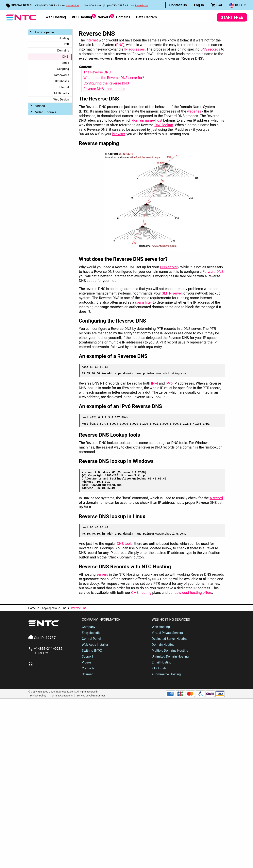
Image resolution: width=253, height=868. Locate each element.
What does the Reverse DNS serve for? (114, 78)
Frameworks (61, 75)
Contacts (88, 668)
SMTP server (172, 293)
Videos (40, 106)
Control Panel (91, 639)
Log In (199, 5)
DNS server (169, 267)
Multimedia (62, 93)
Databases (62, 81)
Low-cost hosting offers (193, 593)
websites (194, 111)
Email (65, 63)
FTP (66, 44)
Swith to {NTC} (92, 651)
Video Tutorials (46, 112)
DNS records (210, 49)
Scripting (63, 69)
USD (236, 5)
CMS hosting (141, 593)
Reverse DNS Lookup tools (104, 89)
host (159, 120)
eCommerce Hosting (166, 674)
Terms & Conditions (61, 696)
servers (102, 574)
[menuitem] (178, 5)
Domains (123, 17)
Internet (64, 87)
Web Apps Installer (95, 645)
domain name (143, 120)
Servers (104, 16)
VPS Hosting (82, 16)
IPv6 (169, 383)
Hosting (64, 38)
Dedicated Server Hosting (170, 639)
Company (89, 627)
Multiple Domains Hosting (170, 651)
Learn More (73, 5)
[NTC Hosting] (21, 17)
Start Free (232, 17)
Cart (217, 5)
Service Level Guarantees (91, 696)
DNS (65, 57)
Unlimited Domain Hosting (170, 656)
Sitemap (88, 674)
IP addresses (135, 49)
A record (216, 498)
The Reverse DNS (97, 72)
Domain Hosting (163, 645)
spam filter (143, 302)
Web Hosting (56, 17)
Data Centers (147, 17)
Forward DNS (213, 272)
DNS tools (125, 544)
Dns (64, 608)
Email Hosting (162, 662)
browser (119, 134)
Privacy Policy (38, 696)
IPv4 (154, 383)
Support (87, 656)
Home (32, 608)
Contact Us (178, 5)
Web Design (61, 99)
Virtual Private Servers (167, 633)
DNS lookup (164, 125)
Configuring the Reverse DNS (106, 83)
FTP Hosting (160, 668)
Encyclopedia (44, 32)
